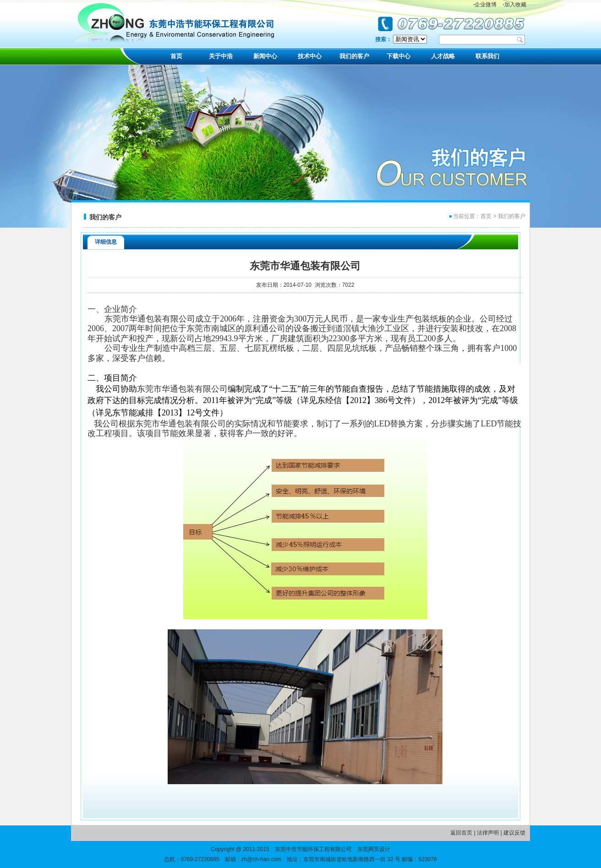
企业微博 (485, 5)
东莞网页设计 (374, 849)
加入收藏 (515, 5)
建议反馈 (514, 833)
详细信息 (106, 242)
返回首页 (461, 833)
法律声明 (488, 833)
